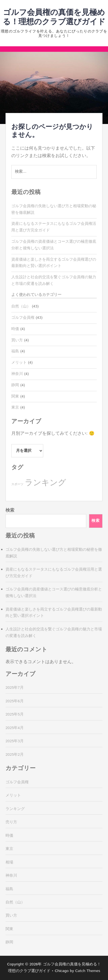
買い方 (17, 340)
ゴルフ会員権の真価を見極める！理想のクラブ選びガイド (54, 17)
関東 (15, 396)
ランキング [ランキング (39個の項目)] (45, 483)
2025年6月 (15, 701)
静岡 (15, 385)
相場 (9, 862)
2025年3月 (15, 741)
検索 (10, 510)
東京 (15, 407)
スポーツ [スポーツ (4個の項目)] (17, 484)
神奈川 (17, 374)
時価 (15, 329)
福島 (15, 351)
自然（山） (21, 306)
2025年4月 (15, 728)
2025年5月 (15, 714)
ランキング (15, 809)
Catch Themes (88, 971)
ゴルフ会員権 (23, 318)
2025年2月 (15, 755)
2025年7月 (15, 688)
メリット (19, 363)
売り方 (11, 822)
